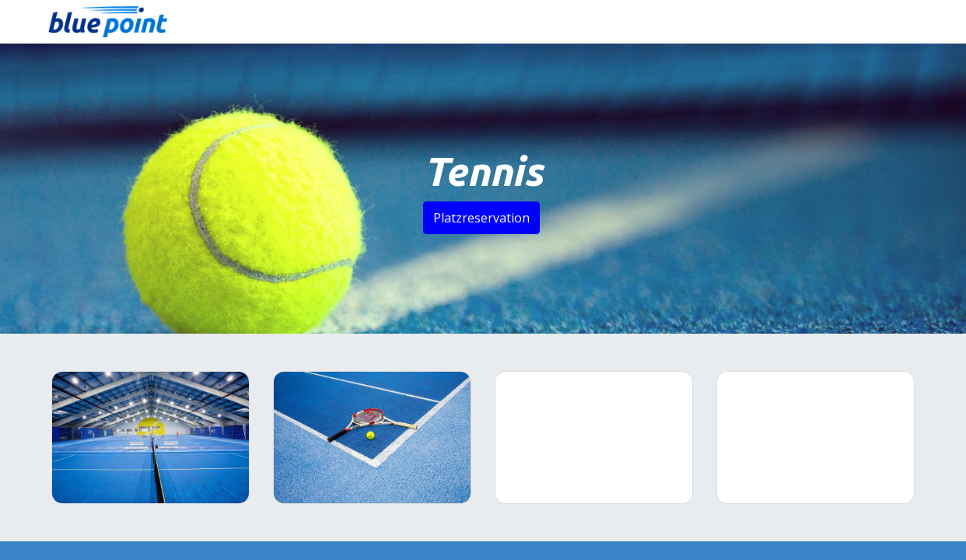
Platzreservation (481, 218)
